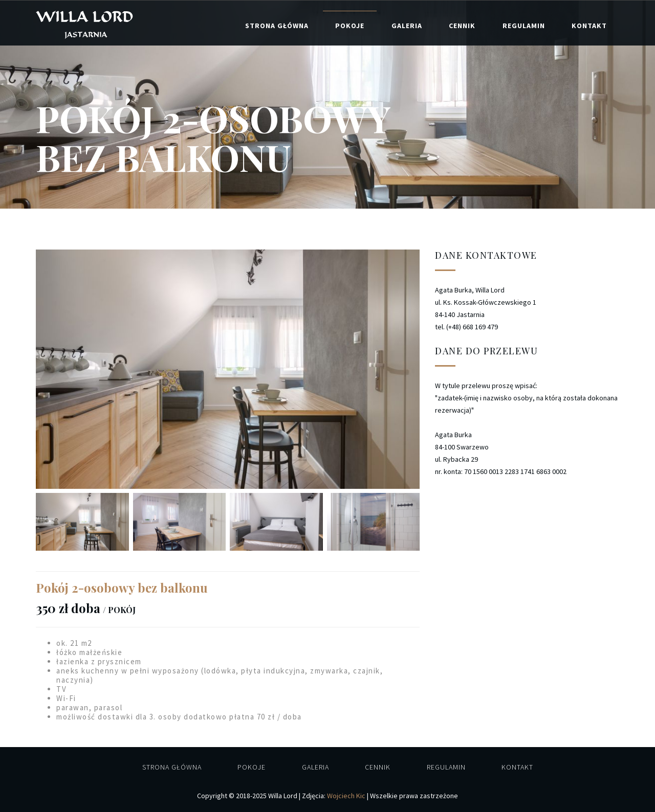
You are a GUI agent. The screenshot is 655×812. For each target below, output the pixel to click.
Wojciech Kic (346, 796)
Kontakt (589, 26)
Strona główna (277, 26)
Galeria (407, 26)
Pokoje (350, 26)
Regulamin (524, 26)
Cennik (462, 26)
